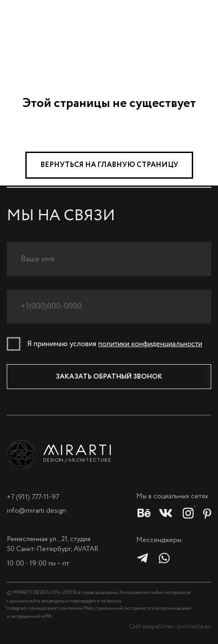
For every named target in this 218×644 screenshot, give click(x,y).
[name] (109, 259)
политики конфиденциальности (150, 344)
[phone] (109, 307)
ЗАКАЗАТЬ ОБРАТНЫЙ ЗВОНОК (109, 377)
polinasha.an (194, 626)
